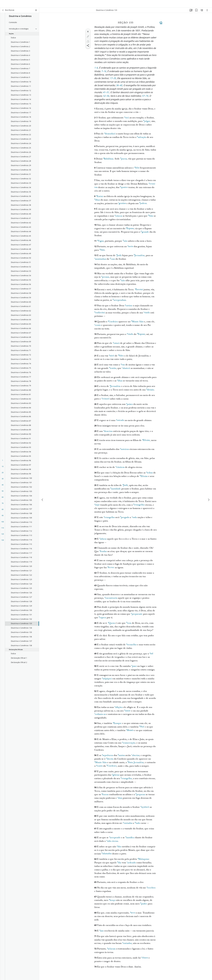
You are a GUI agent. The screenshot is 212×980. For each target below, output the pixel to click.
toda (134, 519)
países (129, 405)
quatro (124, 189)
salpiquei (107, 680)
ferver (111, 569)
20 (3, 474)
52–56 (106, 98)
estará (116, 344)
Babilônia (108, 160)
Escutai (139, 291)
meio (130, 248)
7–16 (104, 73)
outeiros (124, 450)
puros (123, 160)
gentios (122, 205)
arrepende (115, 839)
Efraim (146, 441)
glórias (116, 776)
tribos (149, 474)
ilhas (97, 201)
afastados (107, 855)
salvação (142, 138)
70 (3, 505)
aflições (118, 709)
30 (3, 480)
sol (151, 655)
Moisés (130, 732)
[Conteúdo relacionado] (202, 12)
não (125, 242)
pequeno (140, 796)
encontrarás (111, 599)
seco (132, 914)
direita (110, 760)
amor (127, 712)
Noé (142, 728)
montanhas (100, 260)
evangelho (139, 506)
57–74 (145, 98)
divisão (150, 391)
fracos (105, 796)
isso (101, 932)
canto (99, 767)
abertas (135, 757)
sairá (112, 357)
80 (3, 511)
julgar (147, 122)
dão (119, 848)
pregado (125, 519)
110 (3, 529)
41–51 (106, 94)
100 (3, 523)
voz (123, 366)
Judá (119, 257)
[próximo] (209, 492)
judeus (143, 205)
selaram (111, 950)
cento (97, 326)
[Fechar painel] (36, 12)
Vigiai (100, 242)
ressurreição (129, 744)
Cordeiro (113, 323)
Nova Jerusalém (135, 764)
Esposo (130, 230)
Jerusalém (139, 257)
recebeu (151, 889)
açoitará (145, 808)
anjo (97, 506)
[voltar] (3, 12)
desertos (108, 432)
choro (145, 959)
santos (121, 757)
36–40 (119, 87)
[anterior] (43, 492)
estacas (118, 217)
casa (112, 260)
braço (112, 901)
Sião (151, 217)
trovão (113, 369)
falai (137, 169)
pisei (134, 667)
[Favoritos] (196, 12)
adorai (103, 540)
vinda (147, 314)
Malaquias (143, 860)
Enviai (99, 198)
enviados (128, 824)
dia (119, 864)
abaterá (126, 369)
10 (3, 468)
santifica (130, 839)
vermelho (131, 646)
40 (3, 486)
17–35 (113, 80)
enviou (129, 307)
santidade (115, 490)
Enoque (117, 725)
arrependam (119, 301)
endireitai (100, 314)
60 (3, 499)
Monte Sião (137, 323)
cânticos (120, 468)
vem (129, 624)
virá (126, 119)
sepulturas (107, 757)
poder (144, 905)
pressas (105, 278)
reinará (105, 400)
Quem (111, 624)
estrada (120, 421)
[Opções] (207, 12)
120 (3, 536)
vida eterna (112, 842)
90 (3, 517)
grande (145, 233)
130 (3, 542)
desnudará (110, 135)
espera (102, 619)
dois (120, 799)
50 (3, 493)
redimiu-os (100, 715)
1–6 (96, 70)
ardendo (131, 864)
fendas (103, 553)
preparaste (137, 615)
